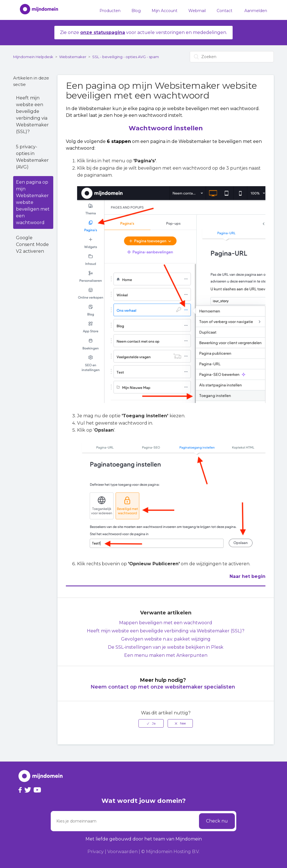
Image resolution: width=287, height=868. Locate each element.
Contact (224, 11)
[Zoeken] (232, 57)
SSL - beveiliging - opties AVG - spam (126, 57)
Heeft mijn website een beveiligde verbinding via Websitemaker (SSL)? (32, 115)
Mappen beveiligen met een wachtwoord (166, 623)
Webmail (197, 11)
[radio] (151, 723)
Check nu (217, 821)
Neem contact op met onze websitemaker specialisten (163, 687)
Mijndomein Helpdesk (33, 57)
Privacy (96, 852)
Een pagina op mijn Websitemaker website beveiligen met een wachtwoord (33, 202)
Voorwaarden (122, 852)
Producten (110, 11)
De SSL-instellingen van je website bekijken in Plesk (166, 647)
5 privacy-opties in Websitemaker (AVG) (32, 157)
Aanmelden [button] (256, 11)
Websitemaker (73, 57)
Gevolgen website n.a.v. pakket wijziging (166, 639)
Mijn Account (165, 11)
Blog (136, 11)
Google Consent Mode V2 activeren (32, 244)
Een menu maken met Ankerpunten (166, 655)
